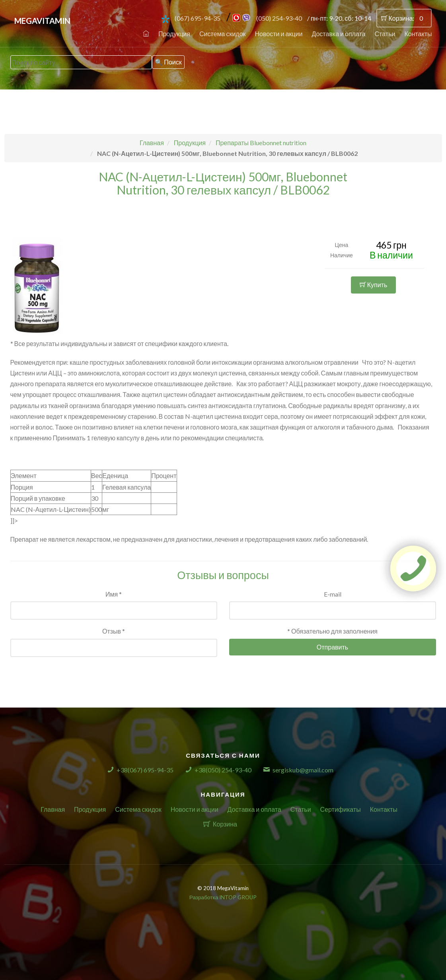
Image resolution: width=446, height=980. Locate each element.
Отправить (332, 647)
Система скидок (223, 34)
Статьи (385, 34)
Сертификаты (341, 809)
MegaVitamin (42, 21)
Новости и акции (279, 34)
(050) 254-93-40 (279, 18)
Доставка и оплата (338, 34)
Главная (53, 809)
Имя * (114, 594)
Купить (374, 285)
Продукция (174, 34)
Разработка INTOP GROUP (223, 897)
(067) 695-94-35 (198, 18)
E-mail (333, 594)
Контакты (418, 34)
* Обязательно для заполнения (332, 631)
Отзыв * (114, 631)
